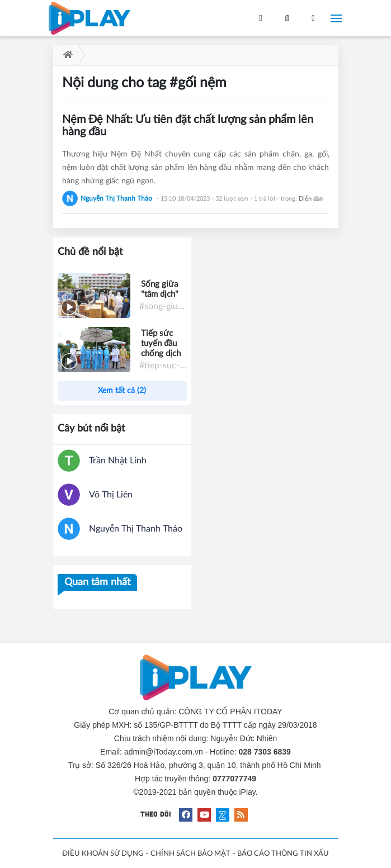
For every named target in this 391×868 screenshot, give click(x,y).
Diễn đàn (311, 199)
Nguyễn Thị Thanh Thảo (136, 529)
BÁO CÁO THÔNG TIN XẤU (283, 854)
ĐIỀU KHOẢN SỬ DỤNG (103, 854)
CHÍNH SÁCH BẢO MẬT (190, 854)
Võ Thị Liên (111, 495)
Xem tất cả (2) (122, 391)
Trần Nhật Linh (118, 461)
